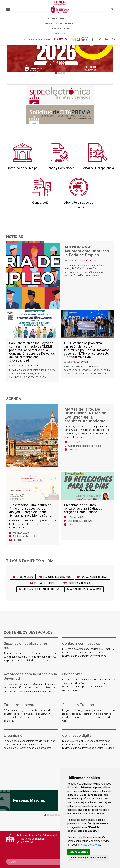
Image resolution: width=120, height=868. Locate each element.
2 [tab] (59, 73)
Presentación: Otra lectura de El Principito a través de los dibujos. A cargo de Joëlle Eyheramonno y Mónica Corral (32, 512)
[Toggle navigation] (8, 9)
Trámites (60, 33)
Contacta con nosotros (81, 644)
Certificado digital (77, 736)
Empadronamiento (20, 705)
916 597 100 (61, 39)
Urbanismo (13, 736)
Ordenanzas (72, 674)
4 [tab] (64, 73)
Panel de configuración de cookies (89, 858)
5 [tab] (56, 815)
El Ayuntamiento (60, 18)
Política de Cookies (90, 845)
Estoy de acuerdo (79, 852)
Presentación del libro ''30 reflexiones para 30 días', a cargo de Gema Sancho (83, 510)
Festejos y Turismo (78, 705)
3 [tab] (61, 73)
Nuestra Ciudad (60, 28)
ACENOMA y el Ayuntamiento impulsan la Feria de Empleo (87, 251)
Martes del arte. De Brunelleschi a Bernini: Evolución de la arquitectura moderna (85, 415)
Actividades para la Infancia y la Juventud (30, 676)
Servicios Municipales (60, 23)
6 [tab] (59, 815)
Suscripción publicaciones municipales (26, 646)
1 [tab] (56, 73)
